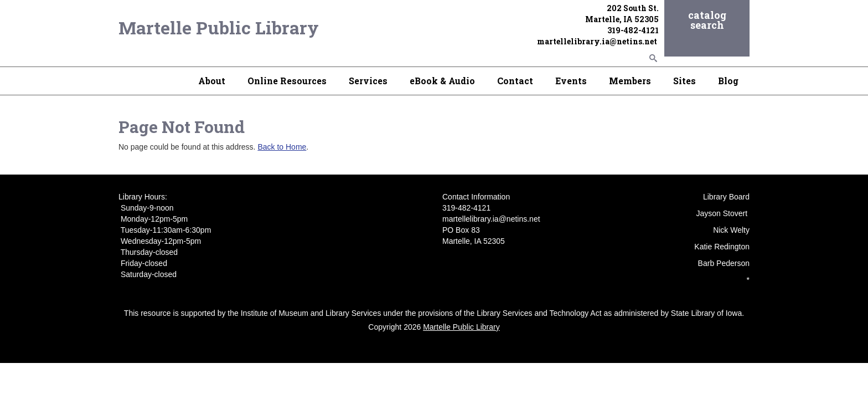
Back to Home (282, 147)
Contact (515, 81)
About (212, 81)
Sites (684, 81)
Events (571, 81)
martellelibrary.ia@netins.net (598, 41)
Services (368, 81)
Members (630, 81)
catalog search (707, 20)
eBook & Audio (442, 81)
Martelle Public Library (219, 27)
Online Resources (287, 81)
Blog (728, 81)
